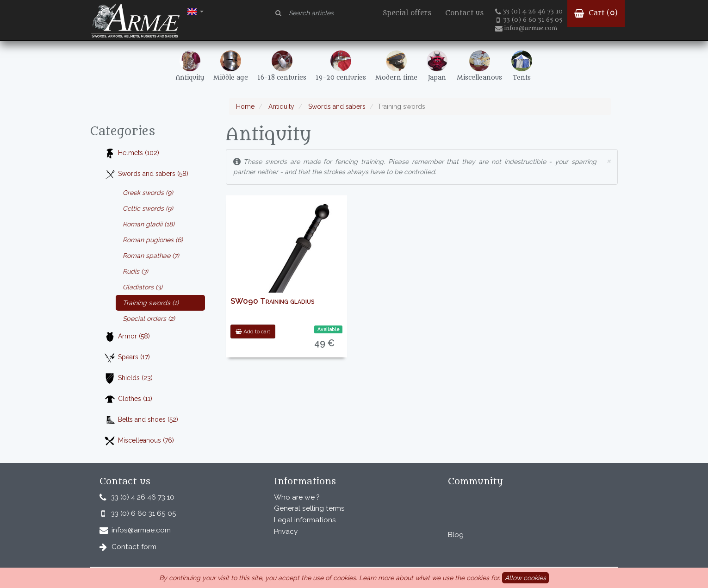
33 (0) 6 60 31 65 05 (529, 20)
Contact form (134, 547)
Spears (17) (127, 358)
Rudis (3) (135, 271)
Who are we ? (297, 497)
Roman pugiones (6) (153, 240)
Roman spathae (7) (151, 256)
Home (245, 106)
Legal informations (305, 520)
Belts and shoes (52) (141, 420)
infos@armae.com (526, 28)
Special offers (407, 13)
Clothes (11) (128, 399)
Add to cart (253, 332)
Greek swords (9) (148, 193)
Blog (456, 535)
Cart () (596, 13)
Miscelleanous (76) (139, 441)
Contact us (464, 13)
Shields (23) (128, 378)
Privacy (286, 532)
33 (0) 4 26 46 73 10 (529, 12)
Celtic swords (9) (148, 208)
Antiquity (280, 106)
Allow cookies (525, 578)
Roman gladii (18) (149, 224)
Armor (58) (127, 337)
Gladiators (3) (143, 287)
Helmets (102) (132, 153)
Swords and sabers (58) (146, 174)
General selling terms (309, 508)
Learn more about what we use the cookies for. (430, 578)
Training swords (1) (151, 303)
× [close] (609, 160)
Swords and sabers (336, 106)
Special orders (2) (149, 319)
